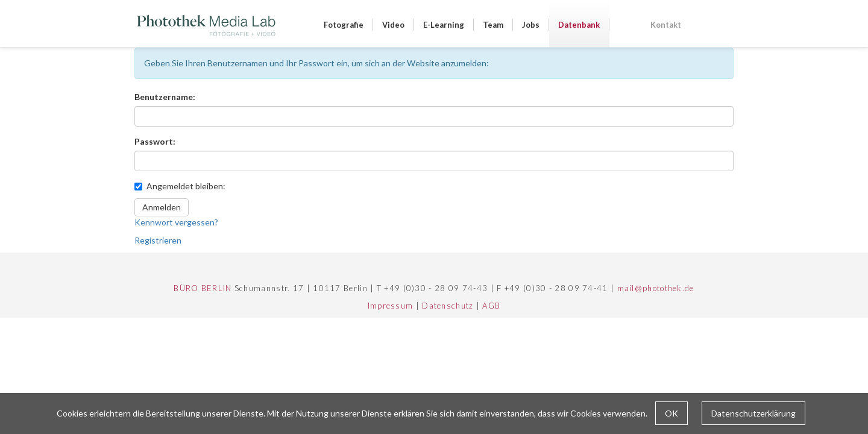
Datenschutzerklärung (753, 413)
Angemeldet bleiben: (180, 186)
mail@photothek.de (656, 288)
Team (493, 25)
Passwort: (155, 141)
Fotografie (344, 25)
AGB (491, 306)
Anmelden (162, 207)
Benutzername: (165, 97)
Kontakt (666, 25)
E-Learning (444, 25)
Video (393, 25)
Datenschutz (448, 306)
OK (671, 413)
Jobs (531, 25)
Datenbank (579, 25)
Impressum (391, 306)
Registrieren (158, 240)
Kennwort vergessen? (176, 222)
